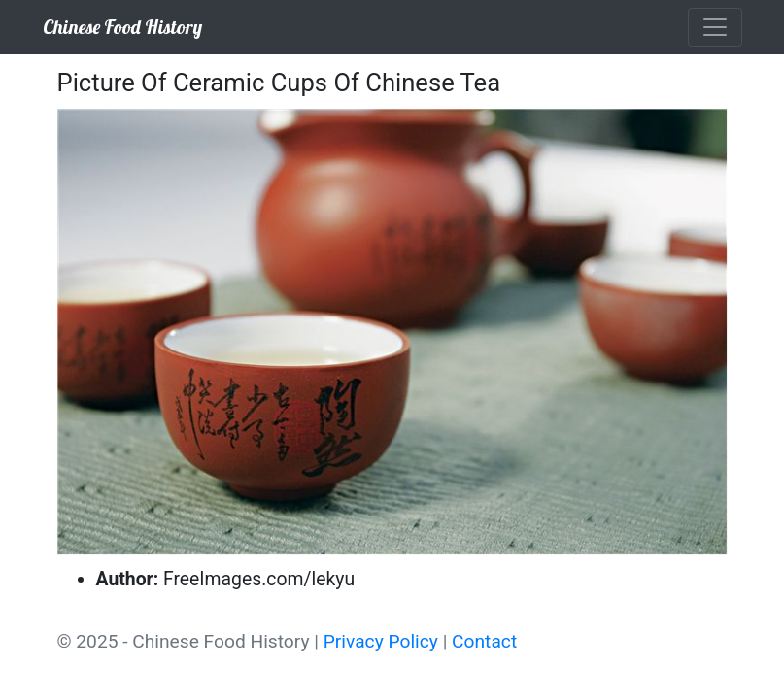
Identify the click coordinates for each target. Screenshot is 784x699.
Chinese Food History (122, 27)
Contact (484, 641)
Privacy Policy (381, 641)
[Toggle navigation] (715, 27)
